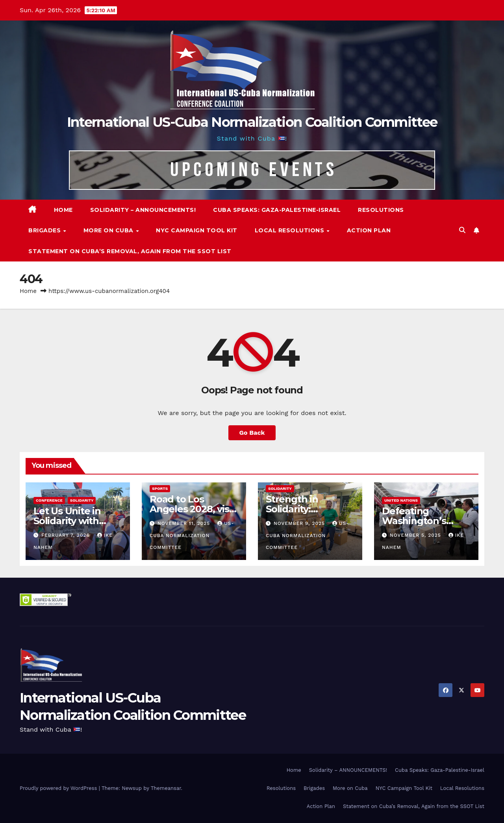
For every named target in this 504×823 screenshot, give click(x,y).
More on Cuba (109, 230)
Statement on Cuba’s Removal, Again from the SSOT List (130, 251)
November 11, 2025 (185, 523)
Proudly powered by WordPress (59, 788)
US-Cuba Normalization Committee (192, 535)
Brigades (45, 230)
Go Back (252, 433)
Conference (49, 500)
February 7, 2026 (67, 535)
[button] (462, 230)
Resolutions (381, 210)
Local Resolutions (290, 230)
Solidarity (82, 500)
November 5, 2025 (416, 535)
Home (63, 210)
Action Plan (369, 230)
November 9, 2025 (300, 523)
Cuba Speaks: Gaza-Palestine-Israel (277, 210)
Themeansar (166, 788)
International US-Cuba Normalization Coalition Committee (252, 122)
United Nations (401, 500)
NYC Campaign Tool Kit (197, 230)
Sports (160, 488)
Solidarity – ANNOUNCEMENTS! (143, 210)
